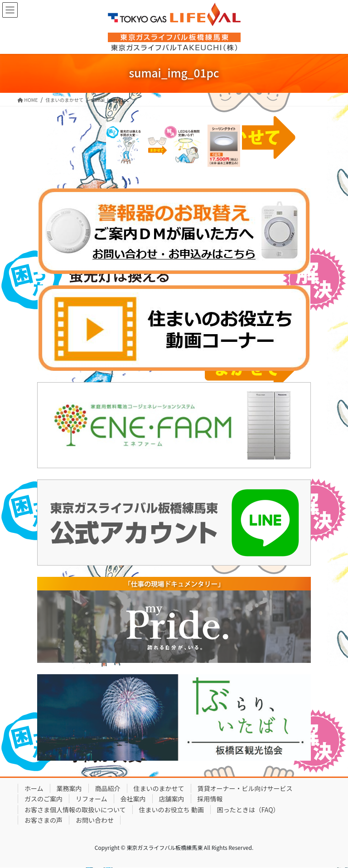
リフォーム (92, 799)
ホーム (34, 788)
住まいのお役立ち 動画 (172, 810)
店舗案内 (172, 799)
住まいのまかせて (159, 788)
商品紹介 (108, 788)
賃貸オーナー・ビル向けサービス (245, 788)
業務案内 (69, 788)
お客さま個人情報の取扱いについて (75, 810)
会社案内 (133, 799)
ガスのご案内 (43, 799)
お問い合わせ (95, 820)
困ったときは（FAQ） (248, 810)
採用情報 (210, 799)
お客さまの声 (43, 820)
